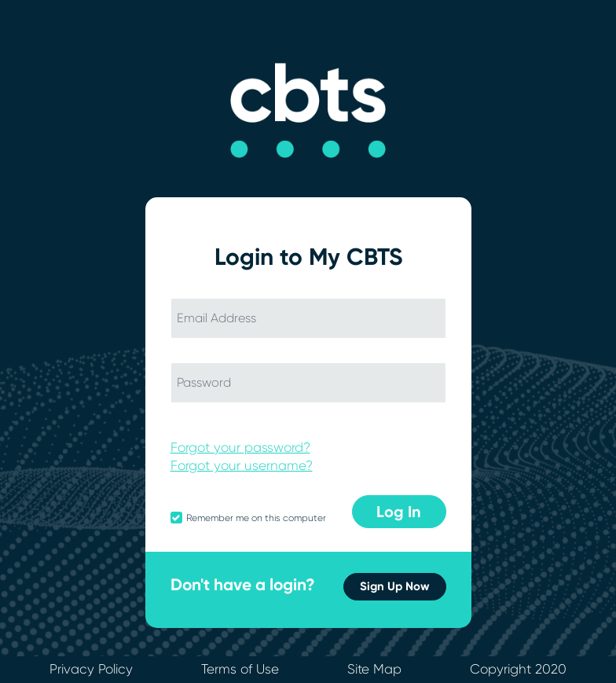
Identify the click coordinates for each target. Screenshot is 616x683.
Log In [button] (399, 512)
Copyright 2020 (518, 669)
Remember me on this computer (256, 518)
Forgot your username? (242, 465)
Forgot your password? (240, 447)
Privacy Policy (91, 669)
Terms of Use (240, 669)
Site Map (374, 669)
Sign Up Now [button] (395, 586)
